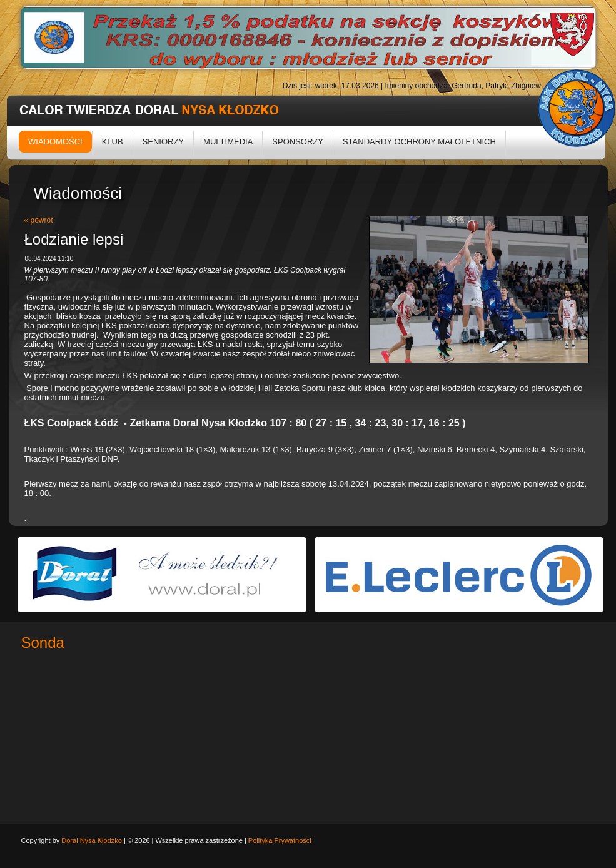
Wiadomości (55, 142)
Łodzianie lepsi (74, 239)
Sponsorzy (298, 142)
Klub (113, 142)
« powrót (39, 220)
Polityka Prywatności (280, 840)
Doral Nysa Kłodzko (92, 840)
